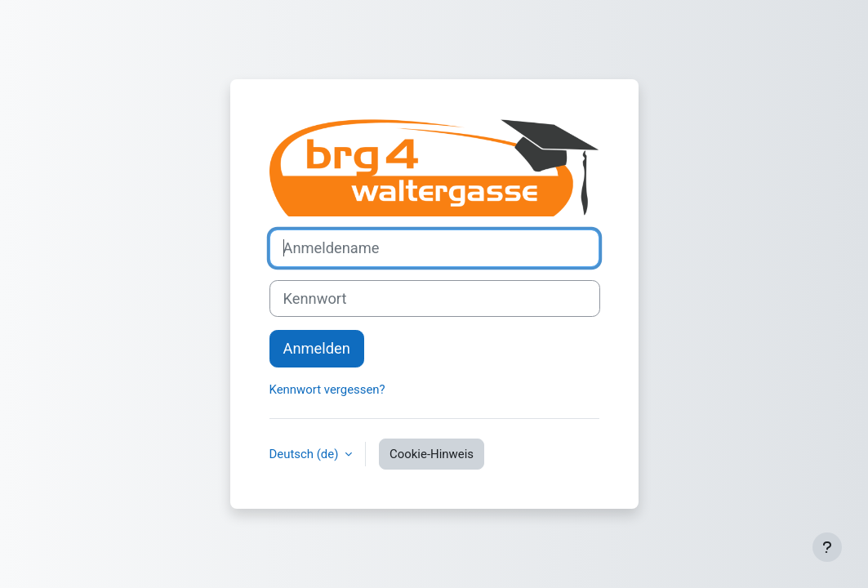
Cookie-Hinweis (432, 454)
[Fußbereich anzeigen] (827, 547)
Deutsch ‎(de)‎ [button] (306, 454)
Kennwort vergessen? (327, 390)
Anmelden (317, 348)
